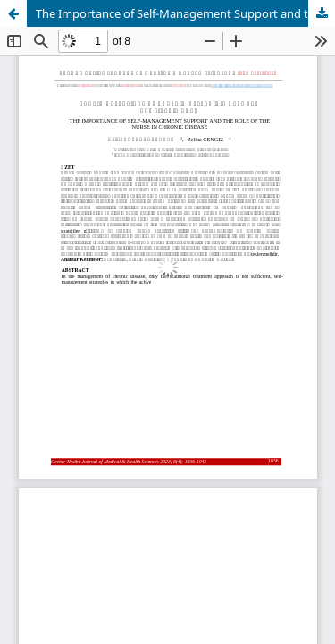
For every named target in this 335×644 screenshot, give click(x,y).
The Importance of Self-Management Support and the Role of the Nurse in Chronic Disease (185, 13)
